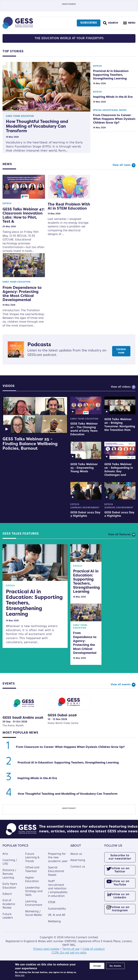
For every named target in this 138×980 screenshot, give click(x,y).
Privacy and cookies (46, 949)
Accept (97, 966)
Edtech (97, 66)
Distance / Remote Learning (9, 874)
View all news (122, 165)
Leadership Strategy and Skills (34, 892)
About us (76, 854)
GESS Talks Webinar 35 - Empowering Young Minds (84, 468)
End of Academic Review (9, 904)
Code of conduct (94, 949)
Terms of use (71, 949)
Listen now (121, 351)
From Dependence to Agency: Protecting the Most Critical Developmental (22, 294)
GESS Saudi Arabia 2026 (23, 717)
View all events (121, 685)
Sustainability (57, 909)
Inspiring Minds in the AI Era (113, 97)
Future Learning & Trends (32, 858)
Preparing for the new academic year (58, 858)
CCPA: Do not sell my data (69, 953)
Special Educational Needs (110, 110)
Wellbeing (54, 922)
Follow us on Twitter (120, 870)
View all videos (121, 387)
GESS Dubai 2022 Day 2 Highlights (119, 514)
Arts (5, 854)
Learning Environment (85, 508)
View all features (119, 535)
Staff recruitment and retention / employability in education (58, 889)
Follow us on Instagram (120, 909)
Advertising (78, 860)
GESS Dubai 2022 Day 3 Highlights (85, 514)
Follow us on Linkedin (120, 896)
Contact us (78, 867)
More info (20, 975)
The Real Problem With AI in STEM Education (69, 206)
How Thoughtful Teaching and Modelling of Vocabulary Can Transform (37, 126)
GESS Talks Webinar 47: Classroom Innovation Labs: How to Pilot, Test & (24, 215)
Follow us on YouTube (120, 883)
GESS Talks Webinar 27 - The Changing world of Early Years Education (84, 429)
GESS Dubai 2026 (62, 715)
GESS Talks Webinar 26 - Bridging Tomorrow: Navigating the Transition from (120, 424)
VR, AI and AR (57, 915)
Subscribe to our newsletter (120, 857)
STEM (52, 902)
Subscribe (89, 23)
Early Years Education (20, 116)
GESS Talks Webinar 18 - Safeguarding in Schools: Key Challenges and (119, 469)
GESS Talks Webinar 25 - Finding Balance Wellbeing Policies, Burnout (30, 444)
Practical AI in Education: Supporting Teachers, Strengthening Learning (111, 75)
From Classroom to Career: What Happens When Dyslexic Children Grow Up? (114, 119)
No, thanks (115, 966)
